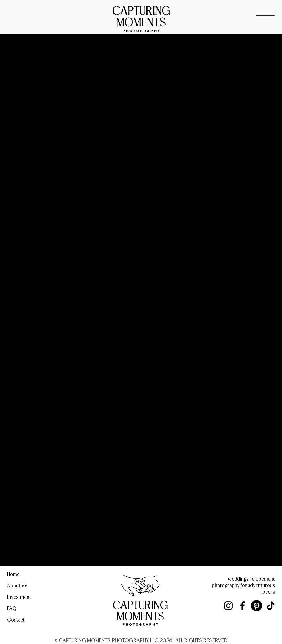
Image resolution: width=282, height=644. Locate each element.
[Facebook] (242, 606)
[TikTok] (271, 606)
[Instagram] (228, 606)
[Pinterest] (257, 606)
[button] (265, 14)
